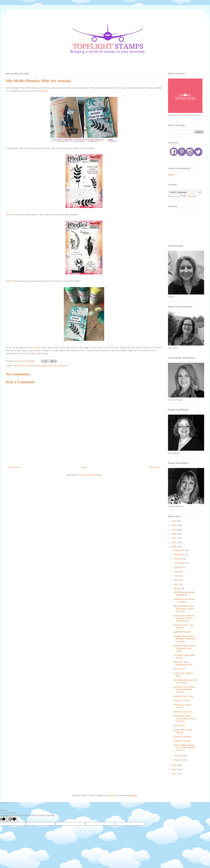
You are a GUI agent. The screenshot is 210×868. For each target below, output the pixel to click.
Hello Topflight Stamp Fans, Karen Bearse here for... (184, 748)
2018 (174, 769)
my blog (31, 353)
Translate (188, 196)
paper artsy (46, 366)
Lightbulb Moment (182, 632)
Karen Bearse (33, 366)
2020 (174, 547)
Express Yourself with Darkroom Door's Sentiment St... (184, 618)
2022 (174, 538)
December (179, 550)
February (179, 756)
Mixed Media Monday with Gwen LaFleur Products (184, 609)
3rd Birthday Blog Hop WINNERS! (184, 594)
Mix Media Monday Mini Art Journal (185, 681)
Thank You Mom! (182, 701)
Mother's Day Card (182, 712)
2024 (174, 530)
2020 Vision (179, 725)
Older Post (154, 467)
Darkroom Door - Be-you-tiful (184, 626)
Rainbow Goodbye (182, 737)
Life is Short (179, 669)
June (177, 576)
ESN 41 (10, 215)
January (178, 760)
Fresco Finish (34, 347)
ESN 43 (10, 281)
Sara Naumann (60, 366)
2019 (174, 765)
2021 (174, 542)
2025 (174, 525)
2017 (174, 774)
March (177, 589)
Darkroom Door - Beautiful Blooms (183, 663)
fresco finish (19, 366)
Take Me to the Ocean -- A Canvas (185, 600)
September (180, 563)
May (176, 580)
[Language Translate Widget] (185, 192)
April (177, 584)
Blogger (133, 795)
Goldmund (111, 795)
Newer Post (14, 467)
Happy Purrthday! (182, 741)
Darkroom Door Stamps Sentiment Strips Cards (185, 648)
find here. (44, 91)
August (178, 567)
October (178, 559)
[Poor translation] (12, 819)
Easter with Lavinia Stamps (183, 731)
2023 (174, 534)
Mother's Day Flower (183, 696)
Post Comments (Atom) (91, 475)
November (179, 554)
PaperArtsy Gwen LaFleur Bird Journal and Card (184, 718)
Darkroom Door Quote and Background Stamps (184, 689)
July (176, 572)
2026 (174, 521)
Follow (171, 175)
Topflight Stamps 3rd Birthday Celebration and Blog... (185, 639)
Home (85, 467)
